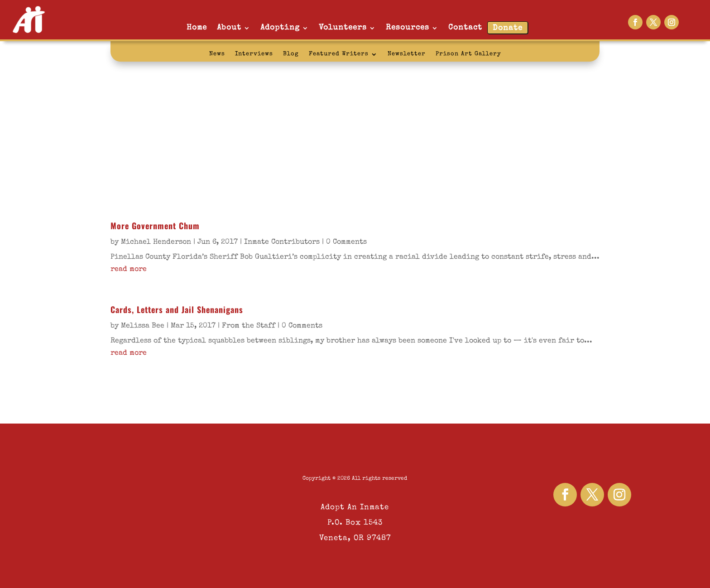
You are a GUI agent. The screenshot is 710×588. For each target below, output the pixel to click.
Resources (408, 28)
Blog (291, 54)
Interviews (254, 54)
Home (197, 28)
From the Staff (249, 326)
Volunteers (343, 28)
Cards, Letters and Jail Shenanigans (177, 309)
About (229, 28)
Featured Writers (339, 54)
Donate (508, 28)
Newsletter (407, 54)
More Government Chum (155, 226)
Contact (465, 28)
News (217, 54)
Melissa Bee (143, 326)
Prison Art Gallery (468, 54)
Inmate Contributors (282, 242)
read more (129, 270)
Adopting (280, 28)
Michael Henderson (156, 242)
